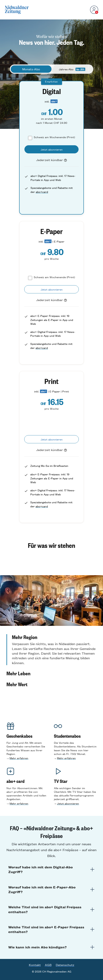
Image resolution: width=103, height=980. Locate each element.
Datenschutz (65, 965)
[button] (51, 650)
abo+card (42, 192)
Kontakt (35, 965)
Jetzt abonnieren (68, 803)
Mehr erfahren (19, 758)
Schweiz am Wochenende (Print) (54, 137)
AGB (48, 965)
